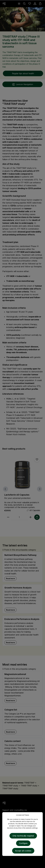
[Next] (39, 489)
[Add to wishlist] (37, 459)
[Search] (24, 4)
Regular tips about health (23, 73)
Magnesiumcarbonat (15, 674)
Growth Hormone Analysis (18, 588)
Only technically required (23, 836)
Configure (23, 843)
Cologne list (11, 710)
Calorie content (13, 741)
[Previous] (6, 489)
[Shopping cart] (40, 4)
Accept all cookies (23, 851)
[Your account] (35, 4)
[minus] (8, 517)
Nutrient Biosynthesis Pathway (20, 555)
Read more (10, 578)
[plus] (30, 517)
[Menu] (19, 4)
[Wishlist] (30, 4)
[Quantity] (19, 517)
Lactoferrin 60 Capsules (17, 495)
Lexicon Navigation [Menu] (23, 85)
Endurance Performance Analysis (22, 619)
